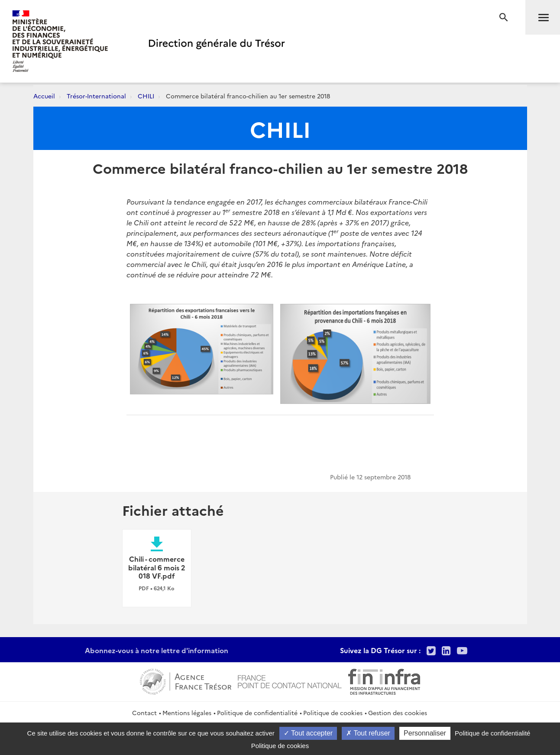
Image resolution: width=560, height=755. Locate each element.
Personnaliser (425, 733)
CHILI (146, 96)
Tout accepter (308, 733)
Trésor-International (96, 96)
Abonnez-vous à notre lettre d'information (157, 650)
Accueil (44, 96)
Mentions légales (187, 713)
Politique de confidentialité (257, 713)
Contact (144, 713)
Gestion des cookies (398, 713)
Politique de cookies (333, 713)
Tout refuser (368, 733)
